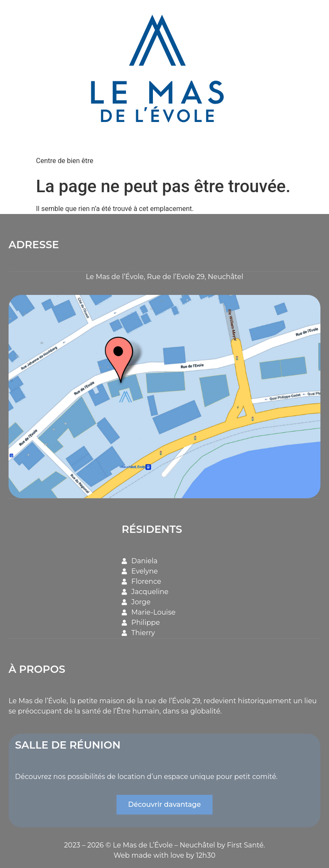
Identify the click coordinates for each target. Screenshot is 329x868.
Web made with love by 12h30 (164, 854)
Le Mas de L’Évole (143, 844)
